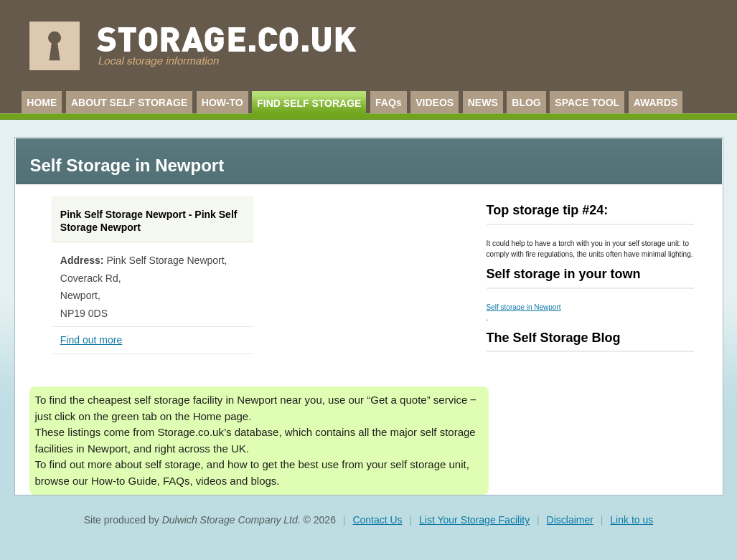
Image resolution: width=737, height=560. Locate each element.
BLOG (526, 103)
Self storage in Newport (524, 307)
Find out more (91, 340)
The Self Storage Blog (554, 338)
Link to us (632, 520)
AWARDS (656, 103)
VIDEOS (435, 103)
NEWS (483, 103)
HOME (42, 103)
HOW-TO (222, 103)
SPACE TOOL (587, 103)
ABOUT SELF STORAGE (129, 103)
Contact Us (377, 520)
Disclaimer (570, 520)
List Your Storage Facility (474, 520)
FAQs (389, 103)
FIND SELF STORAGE (309, 103)
